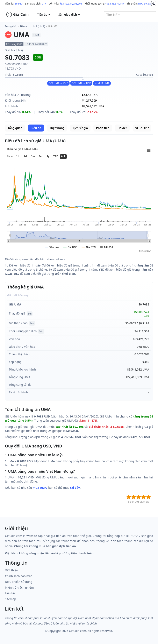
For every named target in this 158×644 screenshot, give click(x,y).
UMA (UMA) (38, 26)
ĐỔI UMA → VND (58, 83)
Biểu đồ (53, 26)
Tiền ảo (24, 26)
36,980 (19, 4)
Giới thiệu (12, 570)
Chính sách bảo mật (18, 576)
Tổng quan (15, 128)
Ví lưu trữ (142, 128)
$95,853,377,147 (115, 4)
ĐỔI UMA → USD (81, 83)
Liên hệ (10, 593)
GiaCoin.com (77, 631)
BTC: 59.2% (145, 4)
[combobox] (130, 15)
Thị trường (57, 128)
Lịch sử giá (80, 128)
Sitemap (10, 599)
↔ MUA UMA (102, 83)
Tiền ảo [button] (44, 14)
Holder (122, 128)
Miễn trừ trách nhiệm (19, 587)
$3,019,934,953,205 (71, 4)
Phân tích (103, 128)
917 (44, 4)
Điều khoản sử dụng (19, 582)
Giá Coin (17, 15)
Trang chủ (11, 26)
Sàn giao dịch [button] (69, 14)
